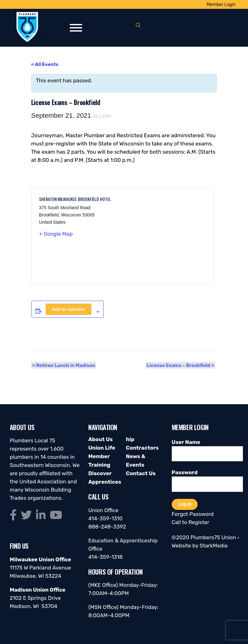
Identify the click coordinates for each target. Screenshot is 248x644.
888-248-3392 (107, 527)
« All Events (45, 64)
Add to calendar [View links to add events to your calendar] (69, 309)
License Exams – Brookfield (182, 365)
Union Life (102, 448)
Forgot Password (193, 514)
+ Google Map (56, 234)
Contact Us (141, 473)
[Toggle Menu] (76, 28)
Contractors (142, 448)
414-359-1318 (105, 557)
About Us (100, 439)
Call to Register (190, 522)
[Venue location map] (164, 236)
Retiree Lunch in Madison (63, 365)
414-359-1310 (105, 518)
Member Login (221, 5)
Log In (185, 504)
